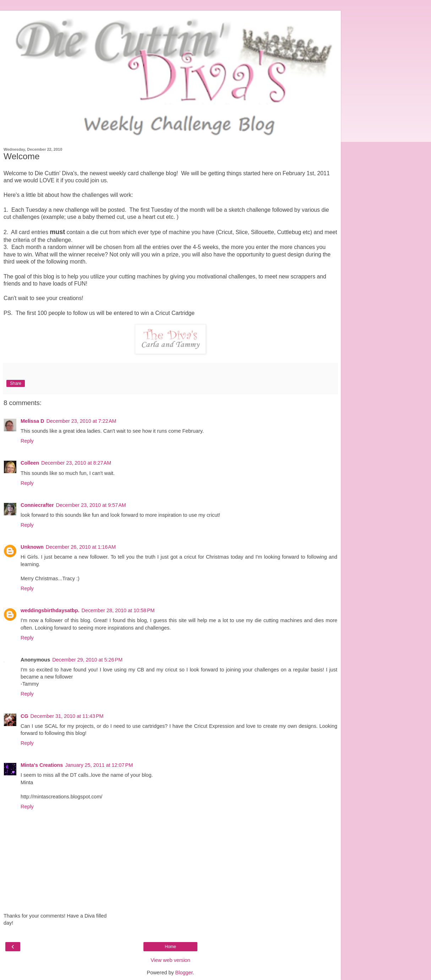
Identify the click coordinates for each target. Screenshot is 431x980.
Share (16, 383)
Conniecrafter (37, 505)
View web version (170, 960)
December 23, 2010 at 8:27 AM (76, 463)
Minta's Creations (42, 765)
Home (170, 947)
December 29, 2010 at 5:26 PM (87, 660)
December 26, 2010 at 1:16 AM (81, 547)
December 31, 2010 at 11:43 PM (67, 716)
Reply (27, 441)
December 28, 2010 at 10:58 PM (118, 610)
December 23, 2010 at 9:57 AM (91, 505)
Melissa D (32, 421)
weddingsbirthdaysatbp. (50, 610)
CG (24, 716)
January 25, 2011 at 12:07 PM (99, 765)
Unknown (32, 547)
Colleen (30, 463)
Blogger (184, 973)
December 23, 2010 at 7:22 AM (81, 421)
